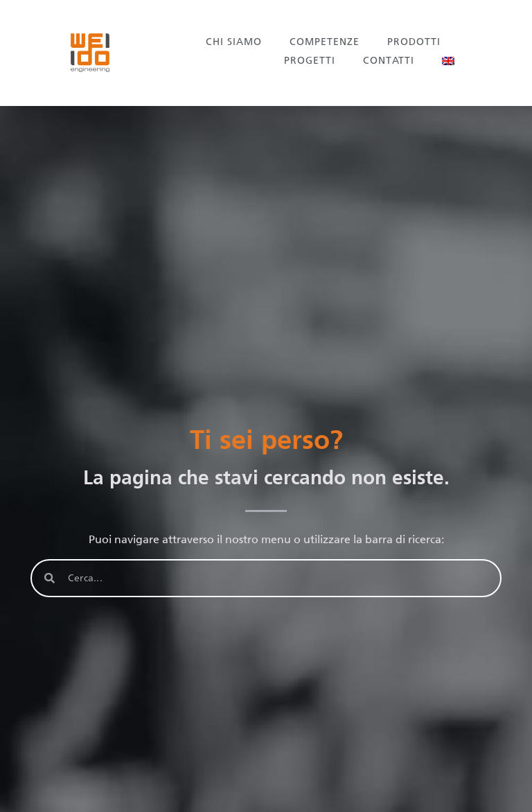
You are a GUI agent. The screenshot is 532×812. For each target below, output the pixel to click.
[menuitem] (448, 61)
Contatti (389, 61)
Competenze (325, 42)
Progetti (310, 61)
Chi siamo (234, 42)
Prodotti (414, 42)
